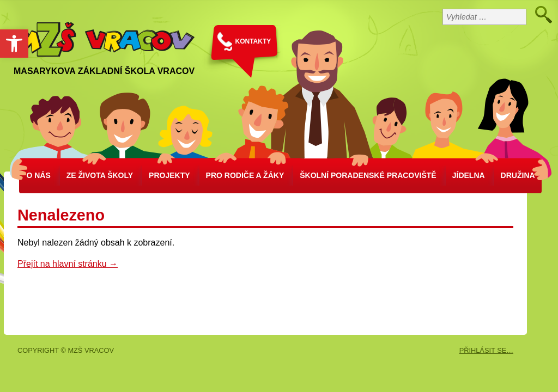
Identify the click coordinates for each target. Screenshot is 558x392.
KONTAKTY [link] (253, 41)
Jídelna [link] (469, 175)
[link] (14, 44)
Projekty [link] (169, 175)
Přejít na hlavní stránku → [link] (68, 264)
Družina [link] (518, 175)
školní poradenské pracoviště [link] (368, 175)
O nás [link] (38, 175)
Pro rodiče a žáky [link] (245, 175)
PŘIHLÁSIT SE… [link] (486, 350)
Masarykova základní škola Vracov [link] (104, 71)
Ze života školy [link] (100, 175)
